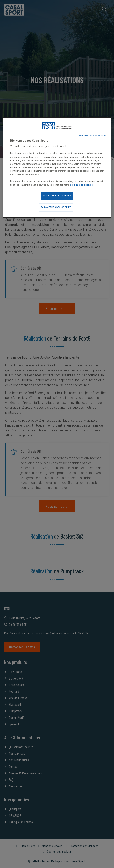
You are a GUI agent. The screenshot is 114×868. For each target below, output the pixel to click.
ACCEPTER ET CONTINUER (57, 196)
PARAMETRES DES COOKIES (56, 207)
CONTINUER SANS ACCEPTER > (92, 135)
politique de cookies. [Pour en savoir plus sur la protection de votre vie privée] (82, 185)
